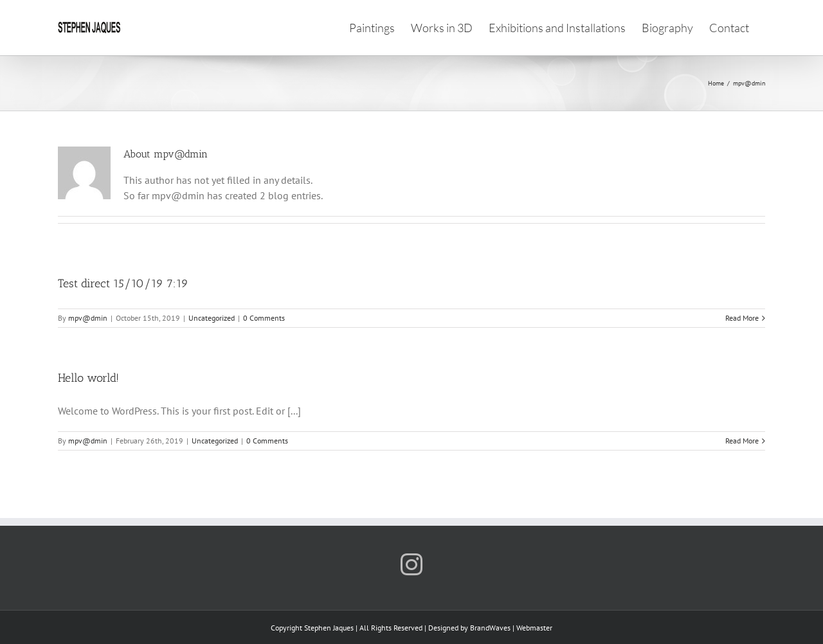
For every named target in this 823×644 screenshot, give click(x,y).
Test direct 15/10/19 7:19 (123, 283)
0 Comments (264, 318)
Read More (742, 318)
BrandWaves (490, 628)
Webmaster (534, 628)
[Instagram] (411, 564)
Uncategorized (212, 318)
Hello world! (88, 378)
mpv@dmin (88, 318)
